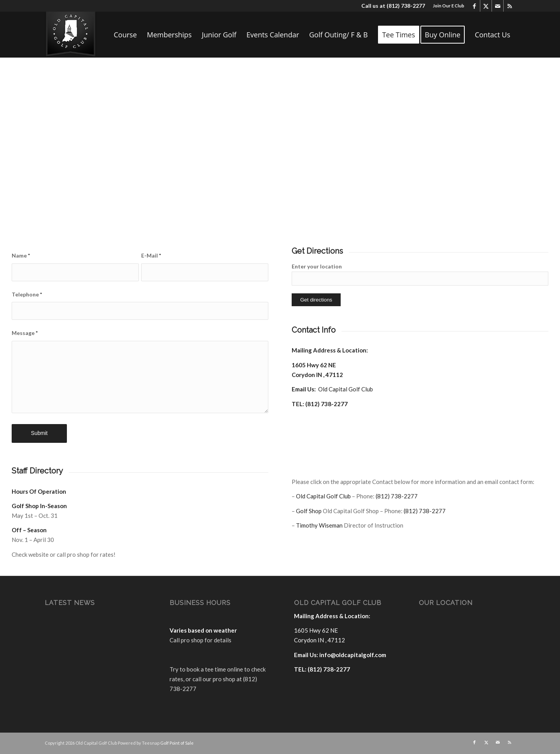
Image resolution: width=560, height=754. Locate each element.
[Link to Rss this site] (509, 6)
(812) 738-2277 (406, 6)
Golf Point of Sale (177, 743)
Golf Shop (309, 511)
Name (21, 255)
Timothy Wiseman (319, 525)
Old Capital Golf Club (346, 389)
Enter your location (317, 266)
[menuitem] (447, 6)
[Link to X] (486, 6)
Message (25, 333)
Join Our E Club (449, 6)
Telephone (27, 294)
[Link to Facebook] (474, 6)
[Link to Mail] (498, 6)
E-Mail (151, 255)
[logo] (71, 35)
